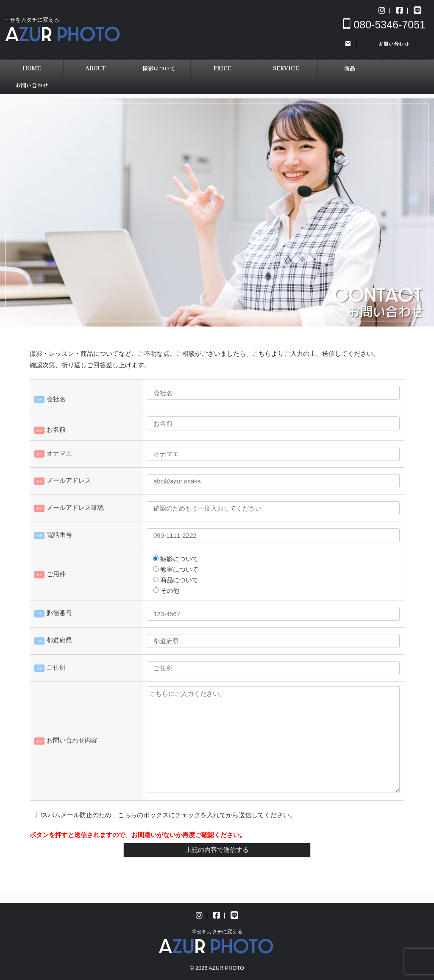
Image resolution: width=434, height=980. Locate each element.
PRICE (222, 68)
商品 (350, 68)
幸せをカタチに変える (217, 932)
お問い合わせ (32, 85)
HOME (32, 68)
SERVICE (286, 68)
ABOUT (95, 68)
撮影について (159, 68)
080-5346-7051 (384, 25)
